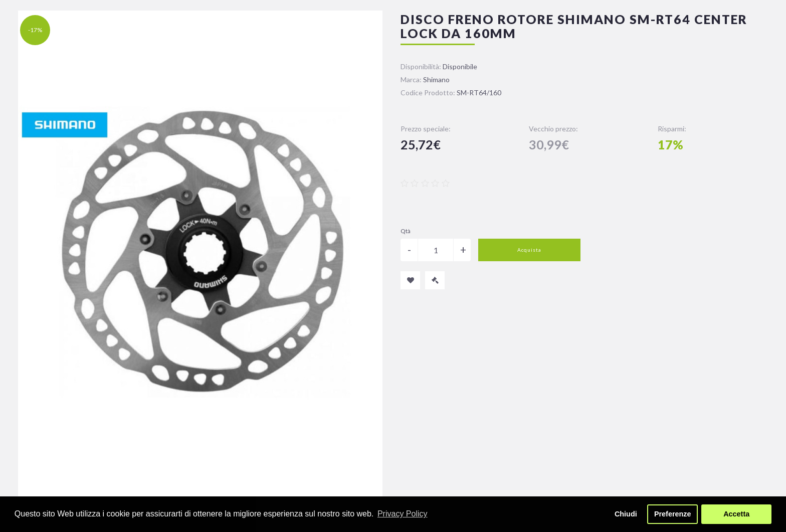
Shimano (436, 79)
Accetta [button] (736, 514)
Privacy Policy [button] (403, 514)
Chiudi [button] (626, 514)
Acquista (529, 250)
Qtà (406, 231)
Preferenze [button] (673, 514)
